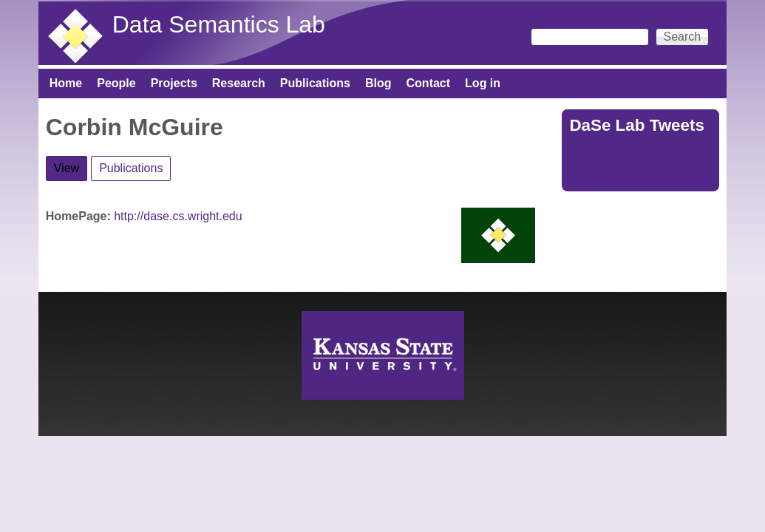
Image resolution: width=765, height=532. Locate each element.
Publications (315, 83)
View (71, 166)
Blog (378, 83)
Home (66, 83)
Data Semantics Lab (219, 24)
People (116, 83)
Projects (174, 83)
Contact (429, 83)
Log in (483, 83)
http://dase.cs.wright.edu (178, 216)
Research (239, 83)
